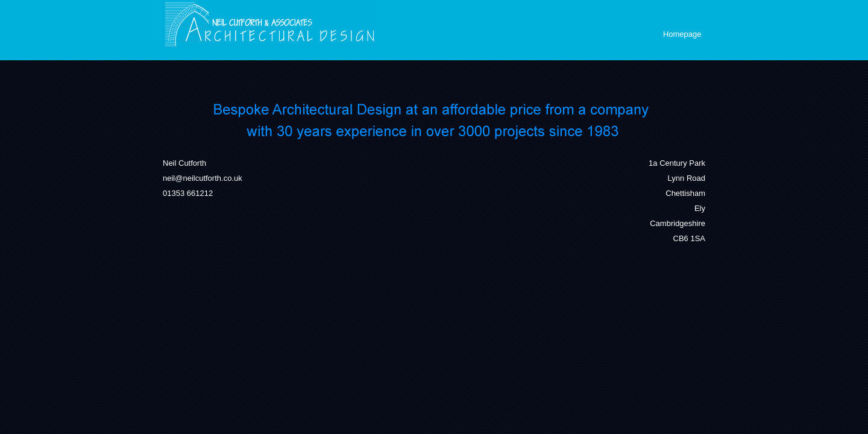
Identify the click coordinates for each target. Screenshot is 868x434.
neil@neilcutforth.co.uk (203, 178)
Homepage (682, 34)
